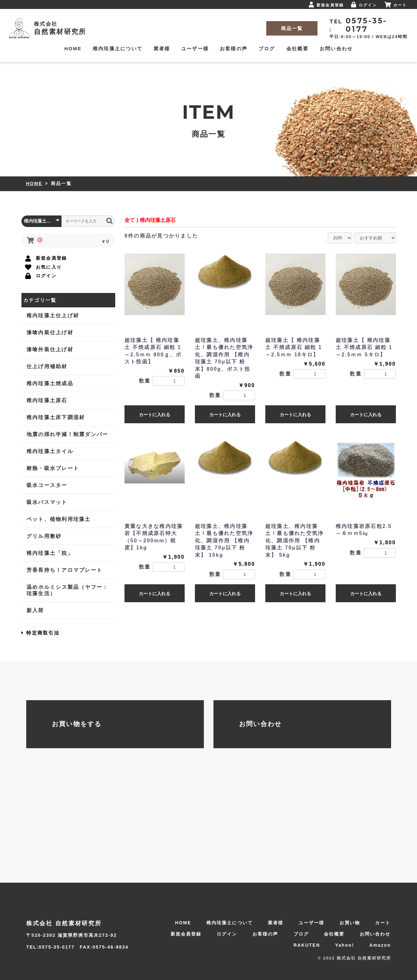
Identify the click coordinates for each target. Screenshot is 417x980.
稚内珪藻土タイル (50, 451)
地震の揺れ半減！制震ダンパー (67, 434)
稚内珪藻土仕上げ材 (52, 316)
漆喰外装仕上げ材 (50, 349)
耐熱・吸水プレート (52, 468)
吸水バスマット (47, 502)
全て (130, 220)
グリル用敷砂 (44, 536)
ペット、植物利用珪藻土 (58, 519)
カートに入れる (155, 415)
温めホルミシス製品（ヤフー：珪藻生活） (67, 590)
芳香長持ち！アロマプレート (64, 570)
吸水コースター (47, 485)
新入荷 (35, 610)
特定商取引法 (40, 633)
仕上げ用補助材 (47, 366)
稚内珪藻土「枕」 (50, 553)
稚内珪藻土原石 (47, 400)
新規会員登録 (186, 934)
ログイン (227, 934)
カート (383, 923)
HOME (34, 183)
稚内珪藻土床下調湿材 (56, 417)
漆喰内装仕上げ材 (50, 332)
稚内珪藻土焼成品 (50, 383)
